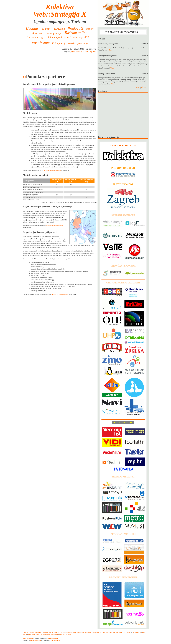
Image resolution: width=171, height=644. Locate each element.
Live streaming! (136, 632)
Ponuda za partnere (65, 634)
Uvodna (32, 28)
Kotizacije (38, 33)
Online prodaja (53, 33)
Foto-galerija (59, 43)
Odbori (90, 29)
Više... (110, 50)
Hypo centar (77, 51)
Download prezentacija (78, 43)
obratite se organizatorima (53, 170)
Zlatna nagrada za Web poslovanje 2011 (68, 37)
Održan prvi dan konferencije (108, 56)
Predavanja (59, 29)
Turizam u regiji (36, 37)
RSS (144, 88)
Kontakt (129, 632)
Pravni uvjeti (54, 634)
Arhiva (137, 88)
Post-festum (41, 43)
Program (45, 29)
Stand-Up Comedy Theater (107, 74)
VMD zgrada (90, 51)
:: (25, 77)
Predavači (75, 28)
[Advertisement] (60, 63)
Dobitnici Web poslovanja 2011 (108, 44)
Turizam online (76, 33)
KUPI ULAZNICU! (60, 632)
